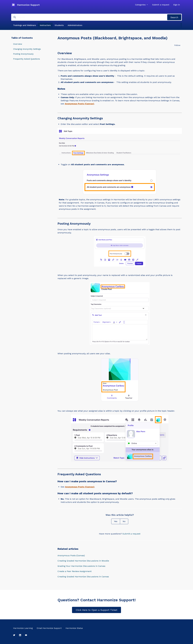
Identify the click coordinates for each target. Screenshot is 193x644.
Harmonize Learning (23, 628)
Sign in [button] (177, 5)
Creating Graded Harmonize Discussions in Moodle (83, 561)
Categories (142, 5)
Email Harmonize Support (49, 628)
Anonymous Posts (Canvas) (71, 555)
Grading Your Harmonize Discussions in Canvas (81, 566)
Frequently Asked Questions (27, 59)
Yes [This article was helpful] (116, 521)
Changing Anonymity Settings (27, 49)
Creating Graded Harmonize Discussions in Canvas (83, 577)
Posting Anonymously (23, 54)
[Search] (97, 17)
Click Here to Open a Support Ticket (97, 610)
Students (59, 25)
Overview (18, 44)
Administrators (75, 25)
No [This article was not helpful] (124, 521)
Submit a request (161, 5)
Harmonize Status (74, 628)
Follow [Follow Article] (177, 45)
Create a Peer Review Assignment (75, 571)
